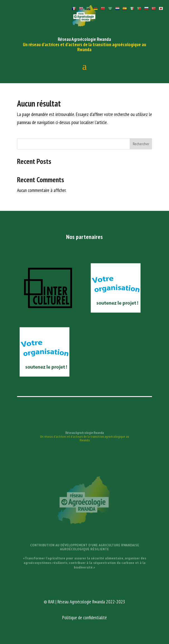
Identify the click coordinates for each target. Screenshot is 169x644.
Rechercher (141, 144)
